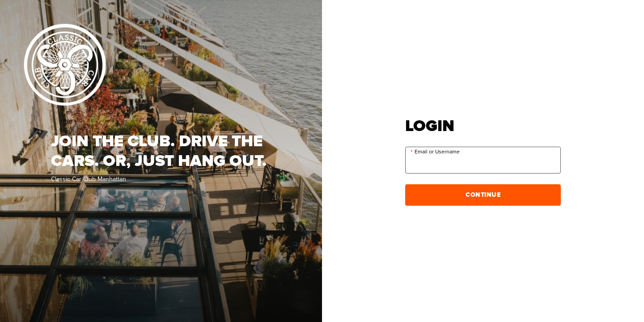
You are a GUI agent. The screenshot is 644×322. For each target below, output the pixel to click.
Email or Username (437, 152)
